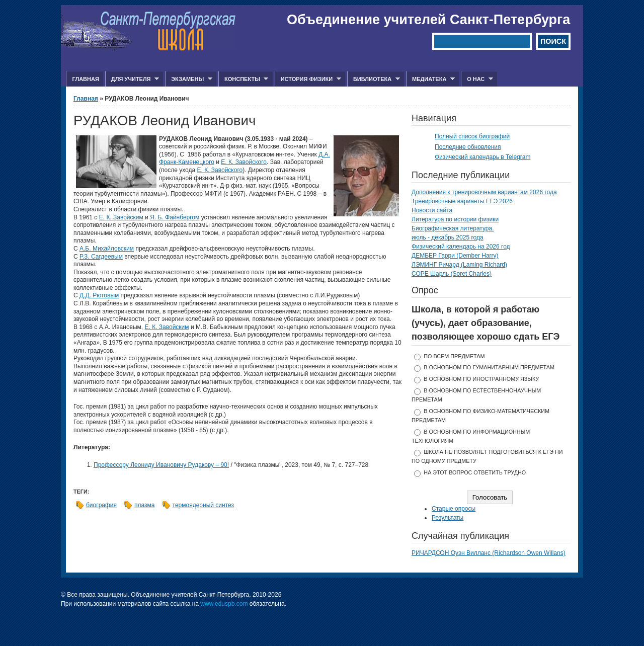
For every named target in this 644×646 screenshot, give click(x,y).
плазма (144, 505)
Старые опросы (454, 509)
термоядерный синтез (203, 505)
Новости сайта (432, 210)
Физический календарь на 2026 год (461, 247)
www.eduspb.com (224, 604)
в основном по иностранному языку (481, 379)
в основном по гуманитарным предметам (489, 367)
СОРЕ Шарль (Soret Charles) (452, 274)
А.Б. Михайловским (107, 249)
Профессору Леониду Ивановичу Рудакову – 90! (161, 465)
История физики (308, 79)
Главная (85, 79)
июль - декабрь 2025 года (448, 237)
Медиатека (430, 79)
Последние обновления (468, 147)
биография (101, 505)
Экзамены (189, 79)
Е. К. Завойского (244, 162)
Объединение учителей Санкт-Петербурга (428, 20)
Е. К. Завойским (121, 217)
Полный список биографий (472, 136)
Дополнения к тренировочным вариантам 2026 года (484, 192)
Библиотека (374, 79)
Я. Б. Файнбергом (175, 217)
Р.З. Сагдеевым (101, 257)
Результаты (448, 518)
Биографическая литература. (453, 228)
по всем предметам (454, 356)
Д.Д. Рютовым (99, 295)
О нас (477, 79)
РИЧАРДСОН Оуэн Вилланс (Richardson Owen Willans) (489, 553)
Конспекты (243, 79)
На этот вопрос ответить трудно (475, 472)
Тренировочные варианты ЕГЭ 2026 (462, 201)
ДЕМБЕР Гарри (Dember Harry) (455, 256)
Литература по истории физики (455, 219)
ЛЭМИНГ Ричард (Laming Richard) (459, 265)
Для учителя (132, 79)
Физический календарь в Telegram (482, 157)
